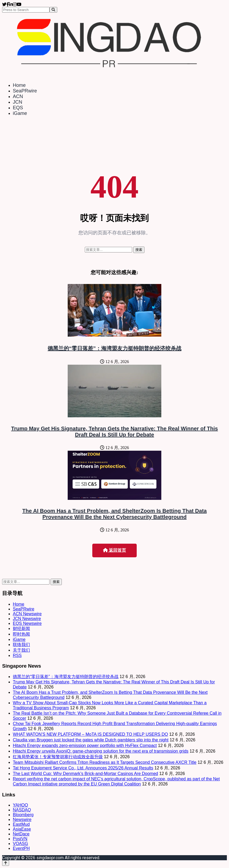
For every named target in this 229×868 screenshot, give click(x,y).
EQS (18, 108)
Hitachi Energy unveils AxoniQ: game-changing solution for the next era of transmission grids (101, 751)
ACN (18, 96)
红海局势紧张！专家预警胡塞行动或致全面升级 (58, 757)
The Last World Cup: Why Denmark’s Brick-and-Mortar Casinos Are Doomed (85, 774)
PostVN (20, 839)
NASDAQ (22, 810)
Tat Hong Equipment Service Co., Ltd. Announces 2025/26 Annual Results (83, 768)
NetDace (21, 834)
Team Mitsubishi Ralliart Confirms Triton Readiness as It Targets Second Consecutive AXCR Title (105, 762)
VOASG (20, 844)
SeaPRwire (25, 91)
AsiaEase (22, 829)
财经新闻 (21, 628)
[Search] (53, 10)
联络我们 (21, 645)
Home (19, 85)
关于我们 (21, 650)
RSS (17, 655)
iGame (20, 113)
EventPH (21, 848)
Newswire (22, 820)
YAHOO (20, 805)
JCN (18, 102)
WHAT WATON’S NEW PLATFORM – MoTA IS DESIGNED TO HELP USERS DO (90, 734)
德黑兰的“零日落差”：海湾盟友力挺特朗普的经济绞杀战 (114, 348)
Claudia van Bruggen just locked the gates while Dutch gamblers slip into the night (91, 740)
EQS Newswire (27, 623)
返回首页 (114, 550)
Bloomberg (23, 815)
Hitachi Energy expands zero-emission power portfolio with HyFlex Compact (85, 746)
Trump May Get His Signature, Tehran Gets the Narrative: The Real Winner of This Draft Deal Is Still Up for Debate (115, 432)
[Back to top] (6, 863)
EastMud (21, 824)
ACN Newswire (27, 614)
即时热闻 (21, 634)
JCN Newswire (27, 619)
